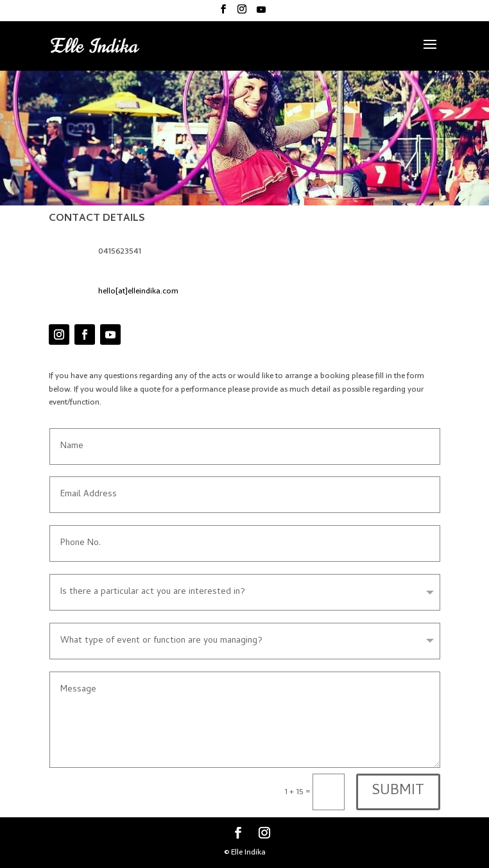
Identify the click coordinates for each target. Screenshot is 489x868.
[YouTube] (261, 13)
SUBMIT (398, 792)
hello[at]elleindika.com (138, 291)
